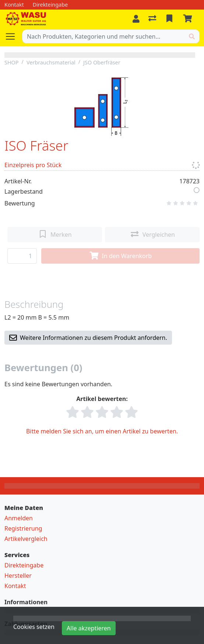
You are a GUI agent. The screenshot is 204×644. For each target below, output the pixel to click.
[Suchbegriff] (103, 36)
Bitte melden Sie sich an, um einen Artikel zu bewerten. (102, 431)
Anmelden (19, 518)
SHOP (12, 62)
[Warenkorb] (189, 19)
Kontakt (15, 586)
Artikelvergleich (26, 539)
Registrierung (23, 528)
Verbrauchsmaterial (51, 62)
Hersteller (18, 576)
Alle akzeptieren (89, 628)
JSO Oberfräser (102, 62)
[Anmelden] (136, 19)
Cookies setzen (34, 627)
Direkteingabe (24, 565)
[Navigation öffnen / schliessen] (13, 36)
